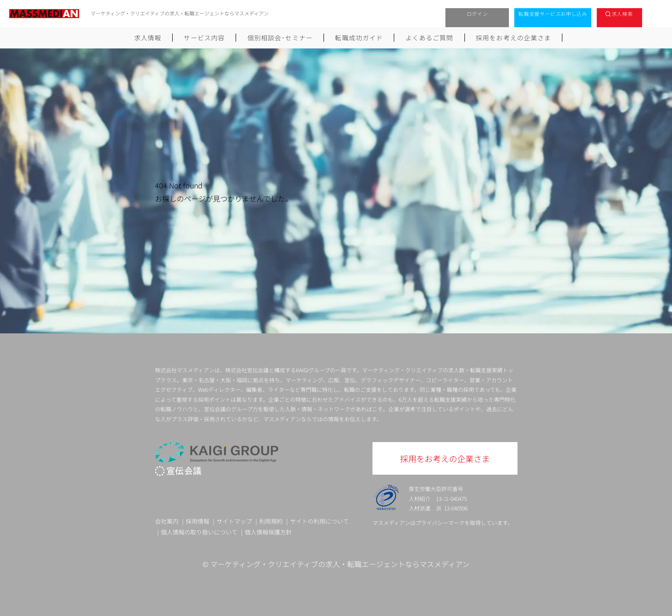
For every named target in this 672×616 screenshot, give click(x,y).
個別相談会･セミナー (280, 38)
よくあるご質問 (430, 38)
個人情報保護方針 (268, 532)
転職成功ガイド (359, 38)
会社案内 (167, 521)
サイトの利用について (319, 521)
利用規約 (271, 521)
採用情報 (198, 521)
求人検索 (622, 14)
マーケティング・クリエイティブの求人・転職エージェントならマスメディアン (340, 564)
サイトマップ (234, 521)
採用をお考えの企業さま (513, 38)
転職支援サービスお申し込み (553, 14)
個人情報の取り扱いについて (199, 532)
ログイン (477, 14)
